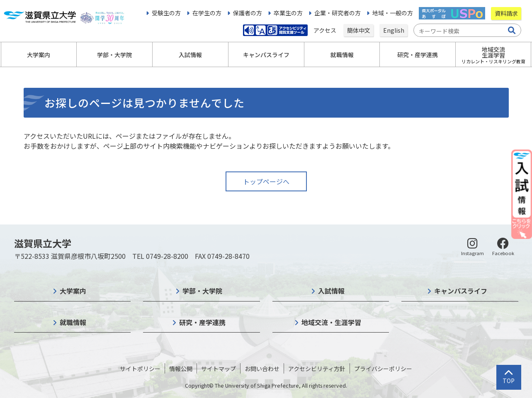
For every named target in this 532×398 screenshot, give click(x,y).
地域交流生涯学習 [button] (493, 55)
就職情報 (73, 322)
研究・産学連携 (202, 322)
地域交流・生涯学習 (331, 322)
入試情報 (331, 291)
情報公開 (181, 369)
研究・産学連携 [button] (418, 55)
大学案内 (73, 291)
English (394, 30)
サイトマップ (219, 369)
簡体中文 (359, 30)
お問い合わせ (262, 369)
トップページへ (266, 181)
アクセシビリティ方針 (317, 369)
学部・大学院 (202, 291)
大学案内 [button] (39, 55)
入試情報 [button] (190, 55)
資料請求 (506, 13)
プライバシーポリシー (383, 369)
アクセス (326, 30)
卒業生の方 (288, 13)
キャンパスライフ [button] (266, 55)
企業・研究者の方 (338, 13)
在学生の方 (207, 13)
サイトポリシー (140, 369)
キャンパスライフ (461, 291)
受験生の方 (166, 13)
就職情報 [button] (342, 55)
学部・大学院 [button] (114, 55)
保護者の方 (248, 13)
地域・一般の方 (393, 13)
